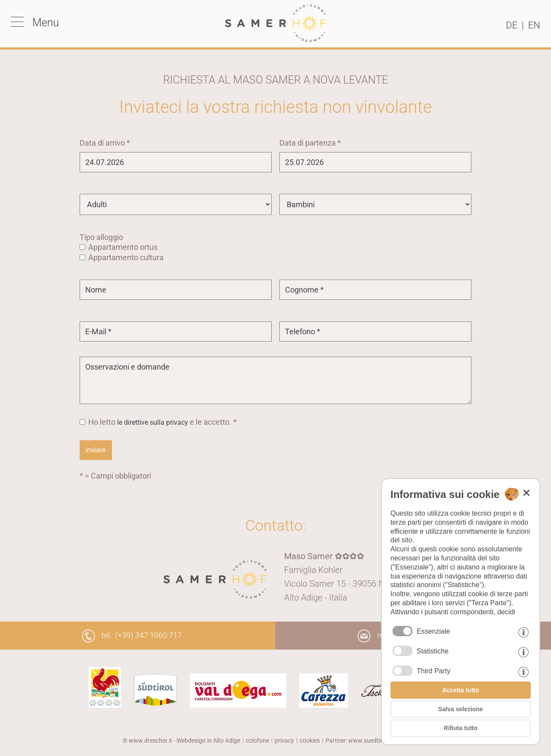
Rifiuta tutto (461, 728)
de (512, 25)
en (534, 25)
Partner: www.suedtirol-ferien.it (367, 740)
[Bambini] (375, 204)
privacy (284, 740)
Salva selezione (461, 709)
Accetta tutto (461, 690)
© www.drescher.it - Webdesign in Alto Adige (181, 740)
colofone (257, 740)
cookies (310, 740)
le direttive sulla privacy (153, 422)
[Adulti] (176, 204)
